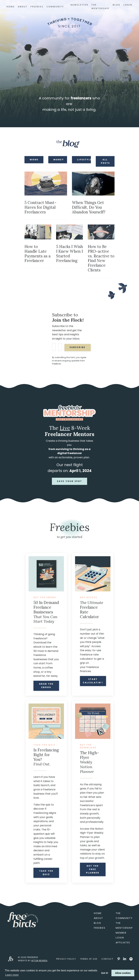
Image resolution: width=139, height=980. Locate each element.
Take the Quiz (46, 886)
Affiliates (122, 956)
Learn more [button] (12, 975)
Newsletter (79, 5)
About (23, 7)
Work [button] (34, 162)
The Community (122, 929)
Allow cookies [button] (123, 973)
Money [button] (59, 162)
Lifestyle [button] (84, 162)
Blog (116, 5)
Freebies (37, 7)
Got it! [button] (105, 973)
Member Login (121, 949)
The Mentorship (100, 7)
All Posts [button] (105, 164)
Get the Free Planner (93, 878)
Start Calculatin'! (93, 685)
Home (11, 7)
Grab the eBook (46, 695)
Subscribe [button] (79, 352)
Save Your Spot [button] (70, 486)
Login (128, 5)
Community (55, 7)
